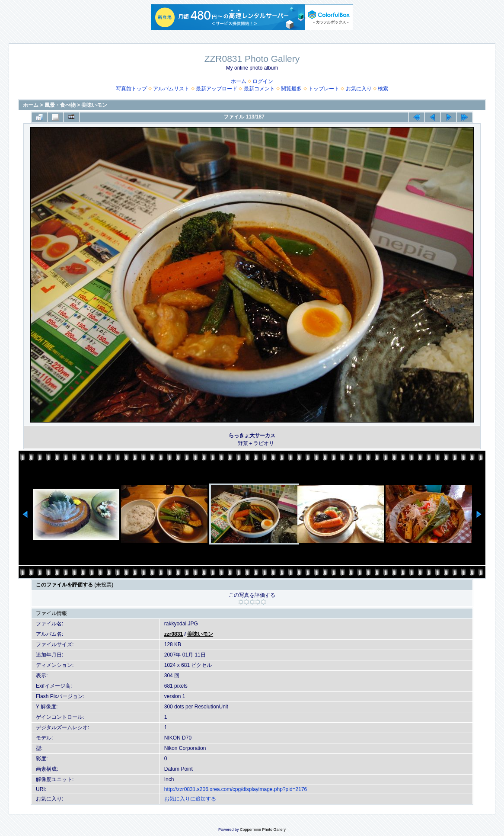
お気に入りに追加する (190, 799)
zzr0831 (174, 634)
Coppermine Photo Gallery (263, 830)
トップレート (324, 89)
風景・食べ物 (60, 105)
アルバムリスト (171, 89)
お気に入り (359, 89)
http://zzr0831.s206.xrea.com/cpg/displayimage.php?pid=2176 (236, 789)
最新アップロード (217, 89)
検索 (383, 89)
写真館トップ (131, 89)
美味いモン (94, 105)
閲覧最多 (291, 89)
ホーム (239, 81)
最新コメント (259, 89)
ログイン (263, 81)
